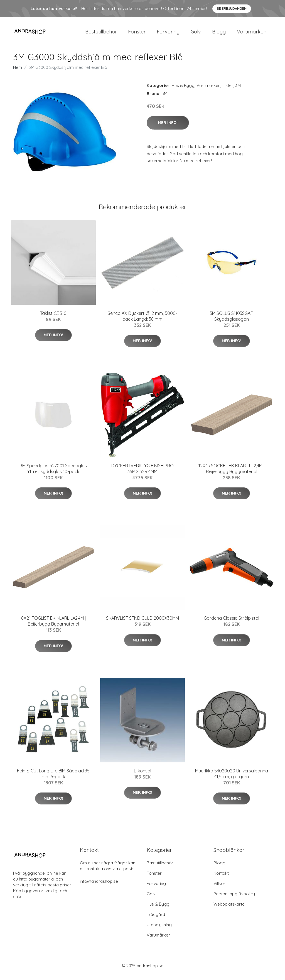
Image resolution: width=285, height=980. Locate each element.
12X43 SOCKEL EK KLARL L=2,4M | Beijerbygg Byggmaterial (231, 473)
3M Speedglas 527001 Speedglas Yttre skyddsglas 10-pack (53, 473)
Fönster (137, 34)
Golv (196, 34)
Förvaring (168, 34)
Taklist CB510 (53, 318)
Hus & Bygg (183, 90)
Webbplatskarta (229, 909)
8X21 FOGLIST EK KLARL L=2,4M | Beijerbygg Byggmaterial (53, 626)
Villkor (219, 888)
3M (238, 90)
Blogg (219, 34)
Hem (18, 72)
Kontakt (221, 878)
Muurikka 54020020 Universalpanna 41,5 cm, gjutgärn (232, 778)
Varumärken (252, 34)
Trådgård (156, 919)
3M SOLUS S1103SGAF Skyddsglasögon (231, 321)
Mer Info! (168, 127)
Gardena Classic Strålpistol (231, 623)
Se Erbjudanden (232, 8)
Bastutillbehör (101, 34)
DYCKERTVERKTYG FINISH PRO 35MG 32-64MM (142, 473)
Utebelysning (159, 929)
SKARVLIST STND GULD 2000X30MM (142, 623)
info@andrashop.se (99, 886)
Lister (228, 90)
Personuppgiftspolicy (234, 898)
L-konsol (142, 775)
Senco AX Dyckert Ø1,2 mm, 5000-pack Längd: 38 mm (142, 321)
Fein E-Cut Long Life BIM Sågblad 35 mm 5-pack (53, 778)
